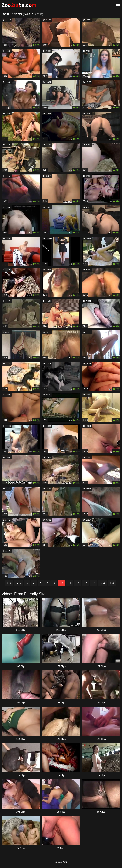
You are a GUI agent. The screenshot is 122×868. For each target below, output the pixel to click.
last (112, 583)
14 (94, 583)
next (103, 583)
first (9, 583)
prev (19, 583)
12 (78, 583)
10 (62, 583)
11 (70, 583)
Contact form (61, 862)
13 (86, 583)
